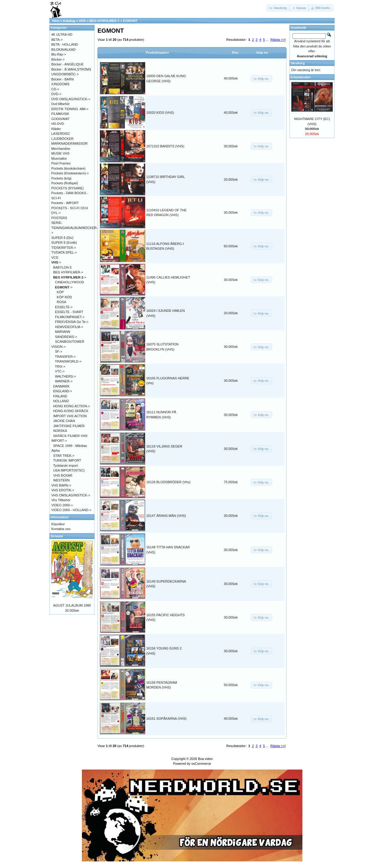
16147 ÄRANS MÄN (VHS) (166, 516)
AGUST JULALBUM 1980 (72, 605)
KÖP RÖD (64, 297)
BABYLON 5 (62, 267)
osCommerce (201, 764)
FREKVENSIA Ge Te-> (72, 322)
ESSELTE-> (64, 307)
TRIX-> (60, 366)
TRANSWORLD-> (68, 361)
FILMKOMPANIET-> (70, 317)
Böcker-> (58, 59)
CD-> (55, 89)
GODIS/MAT (60, 119)
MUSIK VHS (60, 153)
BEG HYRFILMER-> (68, 272)
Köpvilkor (58, 524)
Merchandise (61, 149)
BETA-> (57, 40)
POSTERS (59, 218)
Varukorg (298, 63)
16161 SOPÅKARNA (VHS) (167, 719)
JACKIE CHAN (64, 421)
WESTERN (61, 480)
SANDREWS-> (66, 337)
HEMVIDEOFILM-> (69, 327)
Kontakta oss (61, 529)
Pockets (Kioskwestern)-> (70, 173)
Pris (235, 53)
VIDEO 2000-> (62, 505)
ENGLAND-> (63, 391)
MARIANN (63, 332)
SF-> (58, 351)
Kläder (56, 129)
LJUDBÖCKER (62, 139)
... (267, 40)
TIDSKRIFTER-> (64, 248)
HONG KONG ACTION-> (72, 406)
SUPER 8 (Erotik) (64, 243)
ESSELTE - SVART (69, 312)
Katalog (69, 21)
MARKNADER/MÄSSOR (69, 143)
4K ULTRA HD (62, 35)
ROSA (61, 302)
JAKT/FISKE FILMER (69, 426)
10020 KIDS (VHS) (160, 113)
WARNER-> (64, 381)
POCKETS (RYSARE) (67, 188)
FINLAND (60, 396)
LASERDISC (61, 134)
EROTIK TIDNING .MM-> (70, 109)
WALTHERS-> (65, 376)
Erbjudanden (300, 77)
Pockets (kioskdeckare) (68, 168)
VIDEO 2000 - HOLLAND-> (71, 510)
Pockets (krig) (61, 178)
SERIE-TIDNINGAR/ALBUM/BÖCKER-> (75, 228)
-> (56, 262)
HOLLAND (61, 401)
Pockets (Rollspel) (65, 183)
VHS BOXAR (63, 475)
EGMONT (130, 21)
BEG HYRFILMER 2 (104, 21)
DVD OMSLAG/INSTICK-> (71, 99)
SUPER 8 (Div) (62, 238)
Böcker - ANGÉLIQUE (67, 64)
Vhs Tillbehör (61, 500)
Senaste (57, 536)
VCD (55, 258)
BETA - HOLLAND (65, 44)
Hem (56, 21)
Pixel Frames (61, 163)
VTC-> (60, 371)
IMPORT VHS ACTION (70, 416)
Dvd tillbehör (60, 104)
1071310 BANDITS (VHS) (165, 146)
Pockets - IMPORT (65, 203)
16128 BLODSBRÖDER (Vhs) (168, 482)
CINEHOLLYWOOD (69, 282)
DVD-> (56, 94)
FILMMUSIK (60, 114)
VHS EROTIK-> (63, 490)
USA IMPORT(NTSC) (69, 470)
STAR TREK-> (64, 456)
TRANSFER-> (65, 357)
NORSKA (60, 431)
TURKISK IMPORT (67, 460)
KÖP (60, 292)
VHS (82, 21)
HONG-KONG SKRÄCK (71, 411)
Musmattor (59, 158)
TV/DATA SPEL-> (64, 252)
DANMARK (61, 386)
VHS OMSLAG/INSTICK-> (71, 495)
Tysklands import (66, 466)
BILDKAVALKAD (63, 50)
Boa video (205, 759)
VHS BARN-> (61, 485)
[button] (278, 8)
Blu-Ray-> (59, 54)
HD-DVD (58, 124)
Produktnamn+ (157, 53)
